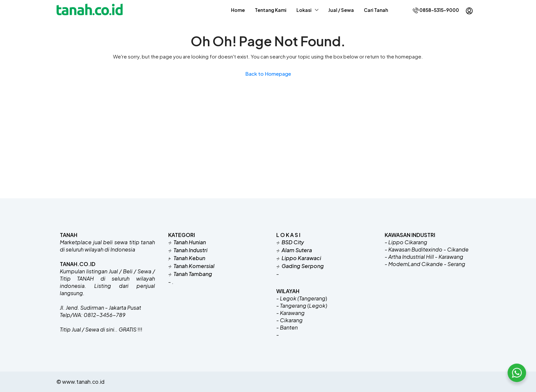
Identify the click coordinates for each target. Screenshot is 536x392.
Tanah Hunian (190, 242)
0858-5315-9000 (436, 10)
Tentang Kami (271, 10)
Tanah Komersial (194, 266)
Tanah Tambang (193, 274)
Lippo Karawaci (301, 258)
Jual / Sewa (341, 10)
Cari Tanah (376, 10)
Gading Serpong (303, 266)
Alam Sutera (297, 250)
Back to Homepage (268, 74)
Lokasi (304, 10)
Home (238, 10)
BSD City (293, 242)
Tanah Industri (191, 250)
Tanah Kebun (189, 258)
